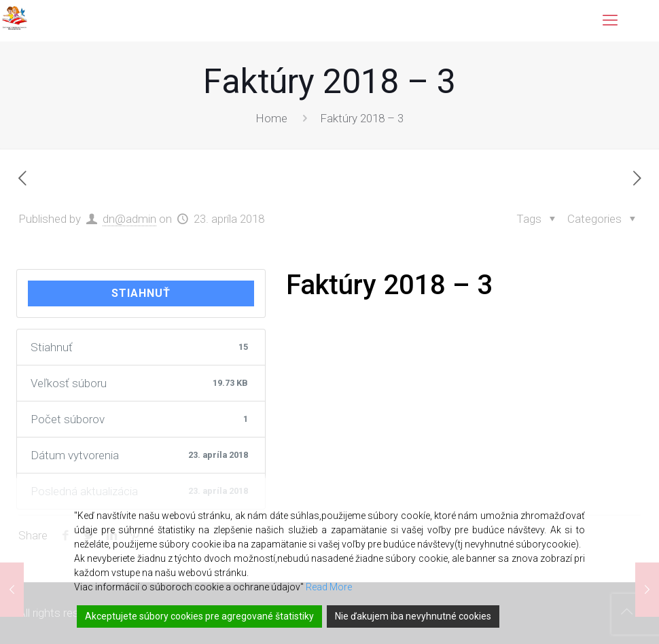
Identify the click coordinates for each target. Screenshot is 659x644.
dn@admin (129, 219)
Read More (329, 587)
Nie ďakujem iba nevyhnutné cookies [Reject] (413, 616)
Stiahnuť (141, 293)
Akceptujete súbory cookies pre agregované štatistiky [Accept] (199, 616)
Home (271, 118)
